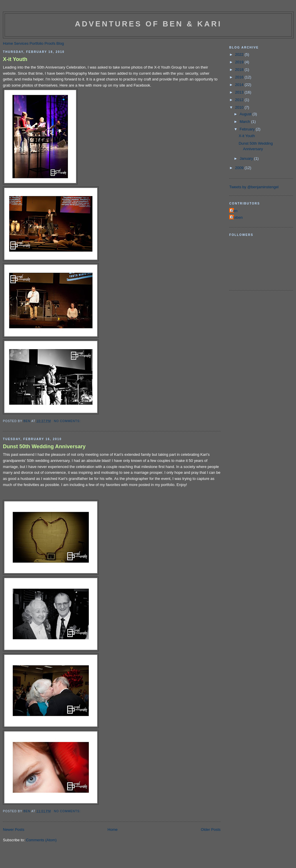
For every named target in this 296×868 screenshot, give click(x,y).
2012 (240, 100)
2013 (240, 92)
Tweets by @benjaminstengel (254, 187)
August (246, 114)
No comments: (68, 421)
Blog (60, 43)
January (247, 158)
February (248, 129)
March (246, 122)
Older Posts (211, 830)
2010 (240, 107)
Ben (234, 211)
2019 (240, 62)
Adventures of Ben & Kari (148, 24)
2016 (240, 77)
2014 (240, 85)
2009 (240, 168)
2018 (240, 70)
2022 (240, 54)
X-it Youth (15, 59)
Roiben (237, 217)
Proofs (50, 43)
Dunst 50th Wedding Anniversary (44, 446)
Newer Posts (14, 830)
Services (21, 43)
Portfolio (37, 43)
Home (8, 43)
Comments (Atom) (41, 840)
